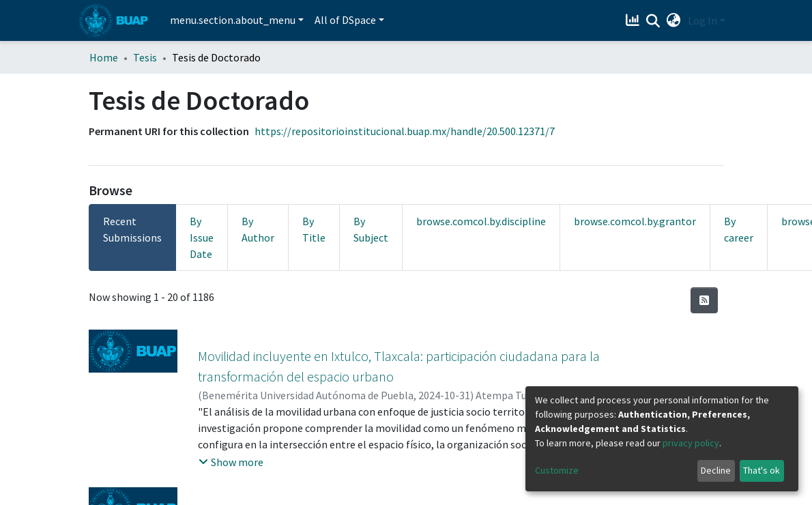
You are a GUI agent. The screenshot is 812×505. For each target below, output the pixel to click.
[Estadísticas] (634, 20)
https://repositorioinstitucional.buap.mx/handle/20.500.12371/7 (405, 131)
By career (739, 229)
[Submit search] (653, 21)
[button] (674, 20)
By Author (258, 229)
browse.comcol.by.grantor (635, 221)
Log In (702, 20)
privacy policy (691, 443)
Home (104, 57)
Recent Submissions (132, 229)
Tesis (145, 57)
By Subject (371, 229)
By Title (314, 229)
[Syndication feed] (704, 300)
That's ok (762, 470)
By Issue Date (202, 237)
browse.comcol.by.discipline (481, 221)
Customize (557, 470)
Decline (716, 470)
